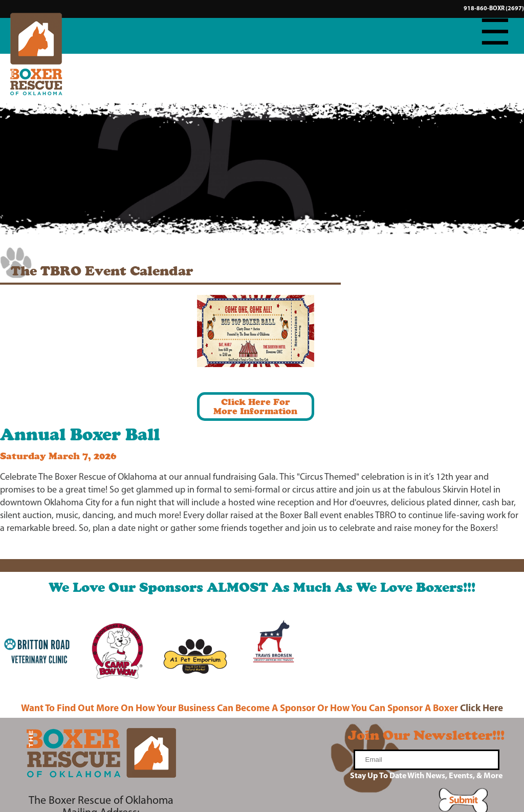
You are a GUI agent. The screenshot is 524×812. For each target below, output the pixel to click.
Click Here (482, 709)
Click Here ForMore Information (255, 406)
